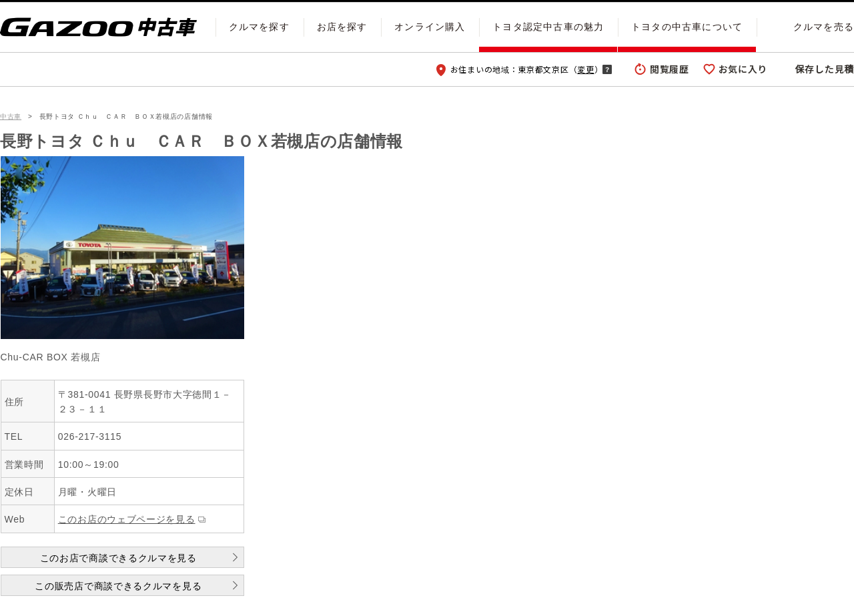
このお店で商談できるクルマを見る (118, 558)
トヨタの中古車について (687, 27)
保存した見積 (825, 69)
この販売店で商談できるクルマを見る (118, 586)
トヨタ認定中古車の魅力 (548, 27)
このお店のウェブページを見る (127, 519)
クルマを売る (824, 27)
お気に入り (743, 69)
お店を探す (342, 27)
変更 (585, 69)
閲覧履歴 (670, 69)
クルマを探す (259, 27)
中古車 (11, 116)
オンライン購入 (430, 27)
